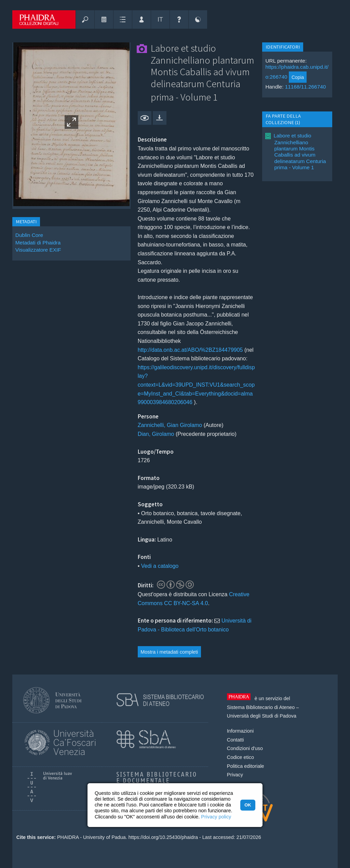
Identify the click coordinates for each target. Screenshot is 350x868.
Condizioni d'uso (245, 748)
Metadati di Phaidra (38, 243)
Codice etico (240, 757)
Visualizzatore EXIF (38, 250)
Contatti (235, 740)
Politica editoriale (246, 766)
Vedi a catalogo (160, 566)
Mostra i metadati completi (169, 652)
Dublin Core (29, 235)
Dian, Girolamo (156, 434)
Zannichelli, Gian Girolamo (170, 425)
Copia (298, 77)
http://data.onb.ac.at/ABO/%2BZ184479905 (190, 350)
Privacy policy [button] (216, 817)
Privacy (235, 775)
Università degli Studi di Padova (262, 716)
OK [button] (248, 805)
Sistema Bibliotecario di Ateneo (261, 707)
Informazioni (240, 731)
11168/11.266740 (306, 87)
